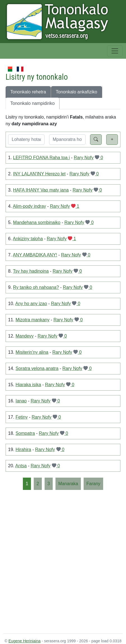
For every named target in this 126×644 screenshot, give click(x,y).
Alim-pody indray (29, 206)
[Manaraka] (68, 484)
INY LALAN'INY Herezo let (39, 174)
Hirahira (23, 450)
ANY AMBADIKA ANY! (35, 255)
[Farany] (93, 484)
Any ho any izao (31, 304)
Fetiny (22, 417)
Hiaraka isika (28, 385)
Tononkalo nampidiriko (32, 103)
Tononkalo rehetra (28, 92)
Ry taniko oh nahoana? (36, 287)
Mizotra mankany (33, 320)
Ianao (21, 401)
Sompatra (25, 433)
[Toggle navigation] (115, 51)
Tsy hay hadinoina (31, 271)
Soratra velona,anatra (37, 368)
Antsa (21, 466)
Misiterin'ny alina (32, 352)
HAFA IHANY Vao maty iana (41, 190)
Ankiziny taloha (28, 239)
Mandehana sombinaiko (37, 222)
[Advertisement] (63, 561)
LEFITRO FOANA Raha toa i (42, 158)
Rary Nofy (84, 158)
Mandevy (25, 336)
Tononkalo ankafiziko (77, 92)
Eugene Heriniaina (24, 641)
